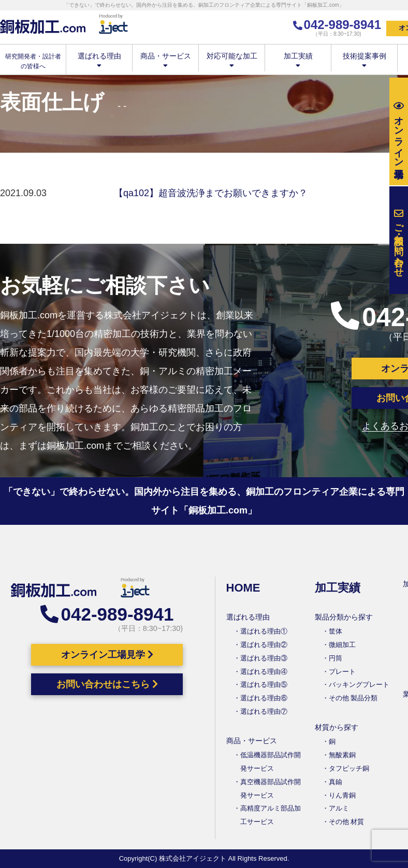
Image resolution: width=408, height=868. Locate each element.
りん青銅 (342, 795)
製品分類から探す (344, 617)
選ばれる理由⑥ (264, 698)
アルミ (339, 808)
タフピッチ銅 (349, 768)
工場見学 (399, 132)
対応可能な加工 (232, 60)
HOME (243, 588)
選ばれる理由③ (264, 658)
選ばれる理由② (264, 645)
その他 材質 (347, 822)
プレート (342, 672)
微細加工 (342, 645)
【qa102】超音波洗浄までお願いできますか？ (211, 193)
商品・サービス (165, 60)
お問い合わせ (399, 240)
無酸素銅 (342, 755)
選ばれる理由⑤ (264, 685)
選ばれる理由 (99, 60)
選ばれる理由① (264, 631)
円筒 (336, 658)
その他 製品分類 (353, 698)
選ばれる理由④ (264, 672)
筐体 (336, 631)
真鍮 (336, 782)
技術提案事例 (364, 60)
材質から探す (337, 727)
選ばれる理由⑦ (264, 711)
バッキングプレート (359, 685)
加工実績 (298, 60)
